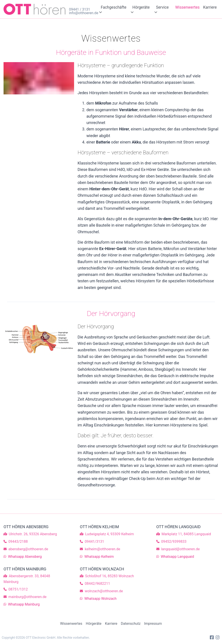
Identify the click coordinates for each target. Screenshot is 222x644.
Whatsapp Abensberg (25, 557)
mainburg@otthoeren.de (27, 597)
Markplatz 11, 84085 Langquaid (186, 534)
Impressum (153, 624)
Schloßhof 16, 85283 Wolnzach (109, 576)
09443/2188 (18, 542)
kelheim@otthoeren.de (102, 549)
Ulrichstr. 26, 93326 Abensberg (33, 534)
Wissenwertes (188, 7)
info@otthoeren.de (82, 13)
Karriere (210, 7)
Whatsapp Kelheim (99, 557)
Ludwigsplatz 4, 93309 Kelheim (109, 534)
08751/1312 (18, 589)
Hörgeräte (94, 624)
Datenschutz (131, 624)
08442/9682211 (97, 584)
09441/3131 (94, 542)
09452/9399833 (174, 542)
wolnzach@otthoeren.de (104, 591)
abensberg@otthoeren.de (28, 549)
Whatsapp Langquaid (177, 557)
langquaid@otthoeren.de (181, 549)
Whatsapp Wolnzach (100, 599)
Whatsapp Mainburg (24, 604)
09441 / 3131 (79, 10)
